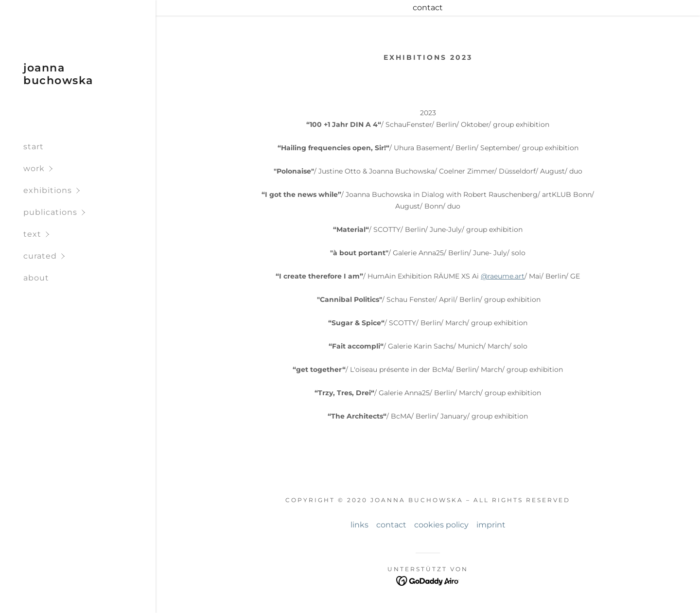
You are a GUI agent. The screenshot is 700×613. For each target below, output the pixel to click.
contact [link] (391, 525)
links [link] (359, 525)
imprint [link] (491, 525)
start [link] (34, 147)
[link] (78, 81)
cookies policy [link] (441, 525)
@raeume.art (503, 276)
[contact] (428, 8)
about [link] (36, 278)
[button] (89, 168)
